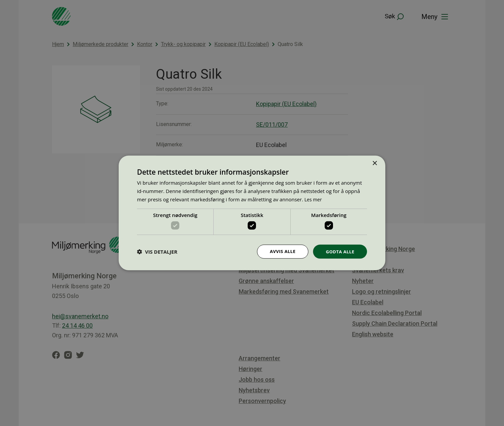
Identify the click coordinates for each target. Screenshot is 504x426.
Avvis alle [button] (280, 251)
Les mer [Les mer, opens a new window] (314, 199)
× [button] (374, 163)
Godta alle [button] (339, 251)
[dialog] (252, 213)
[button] (157, 252)
